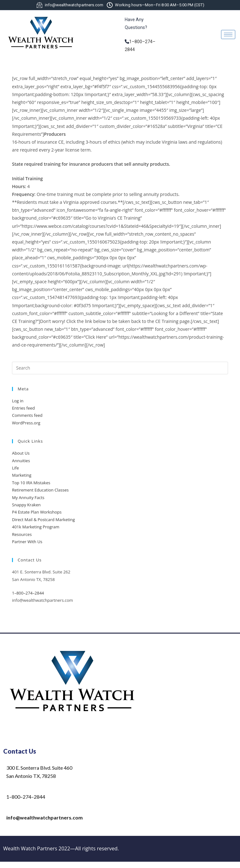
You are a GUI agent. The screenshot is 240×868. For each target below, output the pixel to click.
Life (15, 468)
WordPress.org (26, 423)
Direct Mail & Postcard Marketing (43, 520)
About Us (21, 453)
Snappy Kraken (26, 505)
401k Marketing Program (36, 527)
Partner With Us (27, 542)
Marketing (22, 475)
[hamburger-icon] (228, 34)
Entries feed (23, 408)
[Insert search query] (120, 368)
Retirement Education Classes (40, 490)
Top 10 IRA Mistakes (31, 483)
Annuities (21, 461)
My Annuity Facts (28, 497)
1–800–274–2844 (28, 593)
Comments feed (27, 415)
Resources (22, 534)
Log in (18, 401)
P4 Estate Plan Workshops (37, 512)
